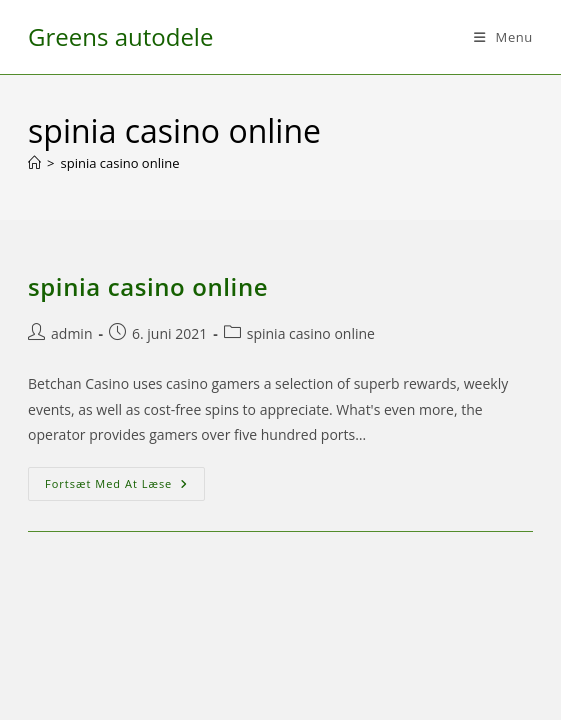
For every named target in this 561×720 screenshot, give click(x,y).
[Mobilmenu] (503, 37)
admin (71, 333)
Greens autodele (120, 36)
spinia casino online (119, 163)
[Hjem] (34, 163)
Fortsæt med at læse (125, 487)
